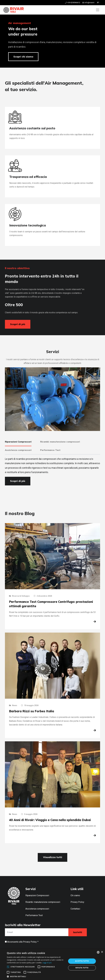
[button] (36, 977)
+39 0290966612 (74, 3)
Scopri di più (18, 324)
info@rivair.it (89, 3)
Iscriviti (78, 932)
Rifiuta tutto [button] (82, 968)
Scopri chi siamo (23, 57)
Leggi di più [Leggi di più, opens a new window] (47, 963)
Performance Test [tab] (50, 450)
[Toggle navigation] (98, 10)
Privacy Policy (77, 902)
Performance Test (34, 915)
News (15, 705)
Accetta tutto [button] (82, 961)
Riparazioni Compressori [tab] (18, 442)
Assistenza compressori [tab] (18, 450)
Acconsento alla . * (23, 942)
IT (98, 3)
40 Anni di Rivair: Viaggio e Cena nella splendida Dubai (50, 820)
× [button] (102, 952)
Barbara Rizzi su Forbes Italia (32, 711)
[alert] (52, 964)
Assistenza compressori (37, 909)
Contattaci (75, 909)
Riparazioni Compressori (37, 895)
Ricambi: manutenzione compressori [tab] (60, 442)
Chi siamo (75, 895)
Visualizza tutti (53, 857)
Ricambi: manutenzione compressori (43, 902)
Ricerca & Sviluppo (21, 596)
